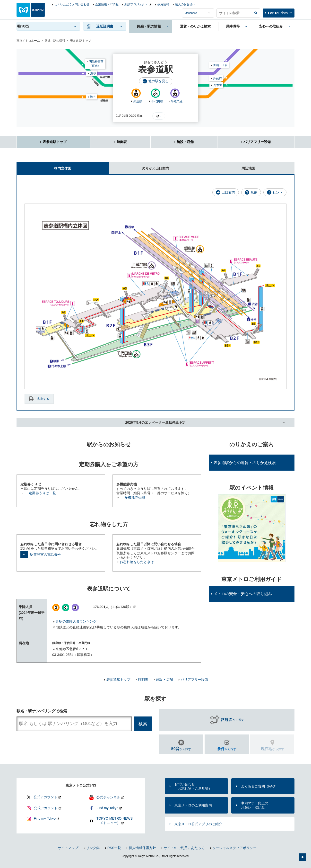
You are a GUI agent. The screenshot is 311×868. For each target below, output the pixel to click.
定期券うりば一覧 (42, 493)
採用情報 (163, 4)
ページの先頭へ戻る (302, 857)
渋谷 (93, 97)
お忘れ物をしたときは (137, 562)
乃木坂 (218, 85)
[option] (252, 528)
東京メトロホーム (28, 41)
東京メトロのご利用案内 (193, 805)
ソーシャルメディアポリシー (234, 848)
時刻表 (122, 142)
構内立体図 (44, 166)
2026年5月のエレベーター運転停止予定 (156, 422)
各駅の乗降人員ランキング (76, 621)
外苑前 (217, 78)
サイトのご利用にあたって (184, 848)
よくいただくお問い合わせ (72, 4)
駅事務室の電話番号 (45, 555)
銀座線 (138, 101)
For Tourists (278, 13)
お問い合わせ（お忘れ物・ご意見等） (193, 786)
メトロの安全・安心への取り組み (243, 594)
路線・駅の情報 (55, 41)
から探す (233, 720)
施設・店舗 (185, 142)
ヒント (278, 192)
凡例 (254, 192)
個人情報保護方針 (142, 848)
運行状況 (23, 26)
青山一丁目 (220, 65)
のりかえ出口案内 (139, 166)
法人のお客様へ (185, 4)
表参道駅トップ (55, 142)
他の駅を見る (158, 81)
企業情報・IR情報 (107, 4)
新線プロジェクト (136, 4)
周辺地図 (228, 166)
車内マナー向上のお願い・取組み (255, 805)
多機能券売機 (135, 497)
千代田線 (157, 101)
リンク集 (93, 848)
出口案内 (228, 192)
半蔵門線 (177, 101)
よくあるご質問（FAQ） (260, 786)
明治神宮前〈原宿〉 (96, 64)
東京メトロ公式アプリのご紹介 (198, 824)
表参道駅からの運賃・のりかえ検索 (245, 463)
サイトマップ (68, 848)
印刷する (43, 399)
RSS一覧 (114, 848)
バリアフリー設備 (257, 142)
